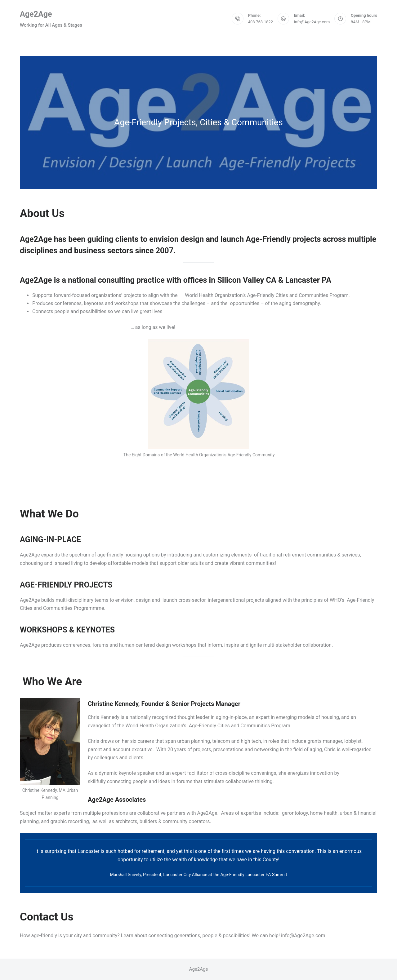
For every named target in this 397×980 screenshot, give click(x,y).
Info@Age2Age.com (312, 22)
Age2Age (36, 14)
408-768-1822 (261, 22)
